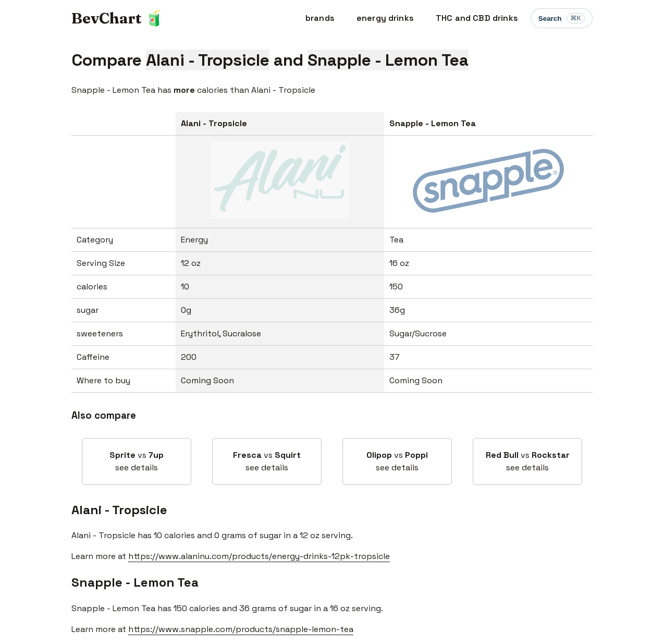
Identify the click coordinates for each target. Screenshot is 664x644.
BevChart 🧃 (118, 18)
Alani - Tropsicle (119, 510)
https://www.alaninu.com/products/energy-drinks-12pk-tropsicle (259, 556)
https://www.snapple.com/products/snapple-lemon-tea (241, 629)
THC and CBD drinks (477, 18)
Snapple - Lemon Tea (135, 582)
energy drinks (385, 18)
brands (320, 18)
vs (137, 462)
